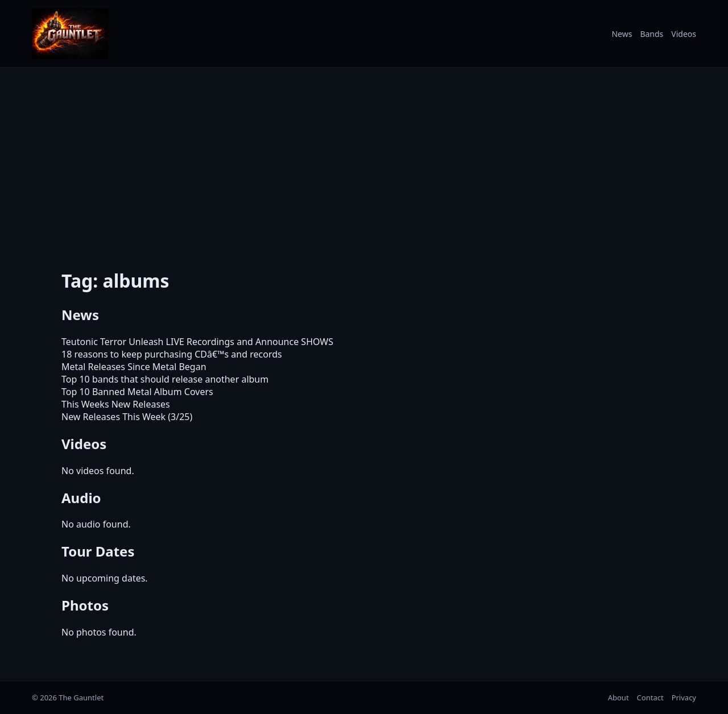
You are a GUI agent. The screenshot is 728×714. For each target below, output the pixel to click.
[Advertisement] (364, 161)
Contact (650, 698)
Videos (684, 34)
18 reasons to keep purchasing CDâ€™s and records (172, 354)
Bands (652, 34)
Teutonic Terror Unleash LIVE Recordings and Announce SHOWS (197, 342)
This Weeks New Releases (116, 404)
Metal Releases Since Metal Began (134, 367)
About (619, 698)
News (622, 34)
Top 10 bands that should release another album (165, 379)
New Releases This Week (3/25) (127, 417)
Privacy (684, 698)
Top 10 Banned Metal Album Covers (137, 392)
